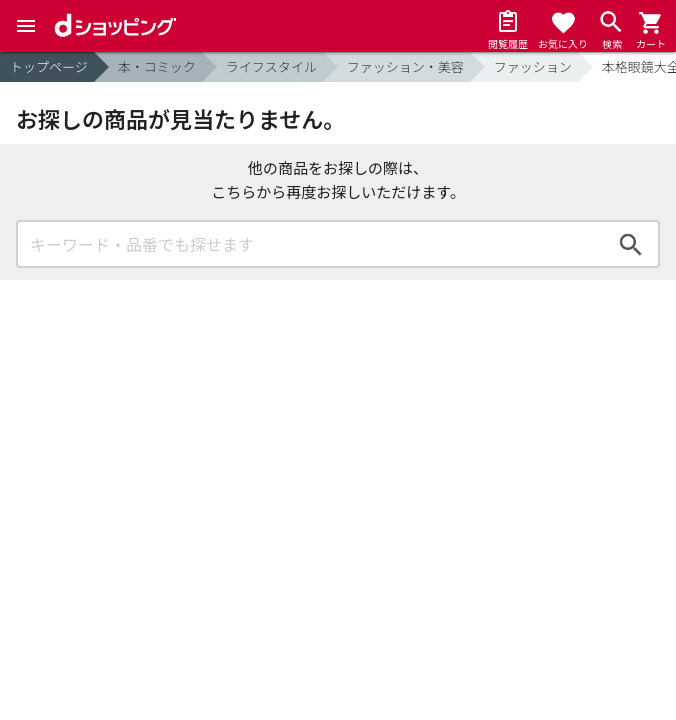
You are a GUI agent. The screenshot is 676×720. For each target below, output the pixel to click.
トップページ (49, 66)
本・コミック (157, 66)
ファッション (533, 66)
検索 (631, 244)
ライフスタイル (271, 66)
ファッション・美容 (405, 66)
